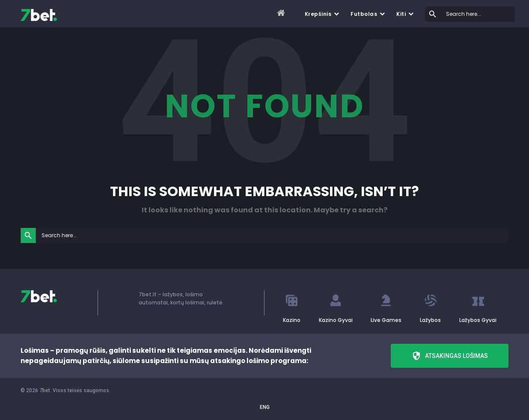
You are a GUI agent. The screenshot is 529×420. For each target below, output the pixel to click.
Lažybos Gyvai (478, 320)
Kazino (292, 320)
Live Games (386, 320)
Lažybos (430, 320)
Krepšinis (318, 14)
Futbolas (364, 14)
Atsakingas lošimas (450, 356)
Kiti (401, 14)
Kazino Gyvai (336, 320)
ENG (265, 407)
